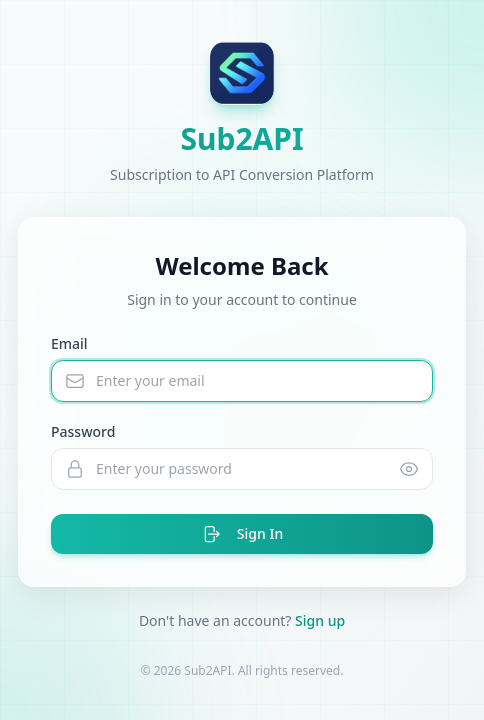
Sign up (320, 620)
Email (69, 343)
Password (83, 431)
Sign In (242, 534)
